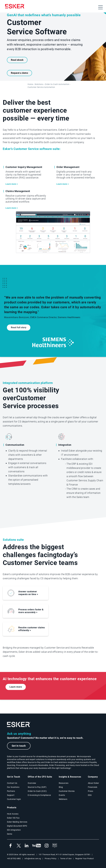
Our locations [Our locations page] (13, 787)
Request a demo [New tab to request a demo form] (19, 73)
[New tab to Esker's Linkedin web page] (26, 846)
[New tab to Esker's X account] (18, 846)
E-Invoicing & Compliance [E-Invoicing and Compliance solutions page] (39, 795)
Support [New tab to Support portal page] (11, 795)
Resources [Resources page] (64, 783)
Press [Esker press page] (91, 791)
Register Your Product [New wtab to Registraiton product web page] (85, 859)
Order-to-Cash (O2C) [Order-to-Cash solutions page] (37, 791)
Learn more (16, 687)
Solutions (39, 84)
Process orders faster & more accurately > (31, 611)
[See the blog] (55, 846)
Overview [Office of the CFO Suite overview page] (32, 783)
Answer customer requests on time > (28, 593)
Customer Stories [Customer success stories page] (67, 791)
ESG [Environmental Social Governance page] (90, 795)
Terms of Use (66, 859)
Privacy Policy (51, 859)
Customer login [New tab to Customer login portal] (14, 799)
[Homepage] (15, 6)
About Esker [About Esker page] (94, 783)
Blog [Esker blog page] (61, 787)
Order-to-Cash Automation (57, 84)
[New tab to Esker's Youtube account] (37, 846)
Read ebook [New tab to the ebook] (17, 60)
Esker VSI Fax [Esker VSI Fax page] (13, 818)
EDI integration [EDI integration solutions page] (14, 830)
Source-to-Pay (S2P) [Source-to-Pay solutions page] (37, 787)
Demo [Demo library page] (10, 834)
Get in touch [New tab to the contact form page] (19, 746)
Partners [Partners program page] (11, 791)
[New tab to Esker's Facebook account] (10, 846)
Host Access (13, 814)
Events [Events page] (62, 795)
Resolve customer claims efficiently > (32, 629)
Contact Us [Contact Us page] (12, 783)
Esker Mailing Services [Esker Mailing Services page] (17, 822)
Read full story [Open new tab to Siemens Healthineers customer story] (19, 327)
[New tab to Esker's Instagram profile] (47, 846)
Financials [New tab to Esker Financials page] (93, 787)
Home (30, 84)
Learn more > (12, 184)
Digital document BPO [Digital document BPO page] (17, 826)
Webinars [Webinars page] (63, 799)
